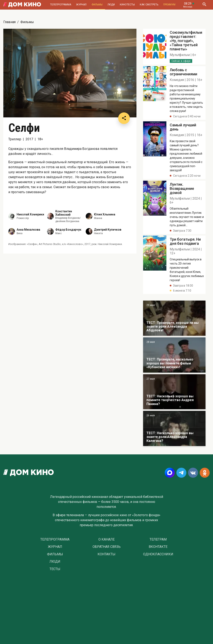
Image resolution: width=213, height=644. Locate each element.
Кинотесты (127, 5)
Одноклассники (158, 554)
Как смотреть (149, 5)
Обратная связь (107, 547)
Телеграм (158, 540)
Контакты (106, 554)
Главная (9, 22)
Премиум (169, 5)
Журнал (81, 5)
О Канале (106, 540)
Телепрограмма (61, 5)
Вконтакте (158, 547)
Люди (111, 5)
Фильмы (97, 5)
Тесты (55, 569)
